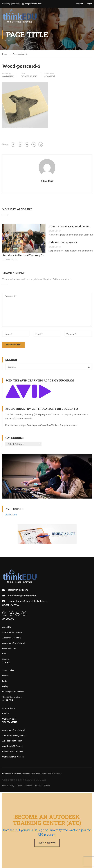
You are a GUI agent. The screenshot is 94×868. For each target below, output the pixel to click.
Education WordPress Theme (15, 775)
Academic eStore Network (14, 645)
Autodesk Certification (12, 742)
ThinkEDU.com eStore (12, 698)
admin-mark (8, 78)
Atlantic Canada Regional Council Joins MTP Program (70, 228)
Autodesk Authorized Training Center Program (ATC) (24, 257)
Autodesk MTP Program (13, 748)
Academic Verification (12, 634)
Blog (4, 655)
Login (89, 4)
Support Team (8, 710)
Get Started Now (47, 843)
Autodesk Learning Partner (14, 737)
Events (5, 677)
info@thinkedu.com (33, 4)
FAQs (5, 683)
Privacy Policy (8, 787)
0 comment (50, 78)
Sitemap (29, 787)
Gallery (5, 688)
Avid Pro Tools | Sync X (63, 244)
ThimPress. (36, 775)
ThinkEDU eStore (42, 787)
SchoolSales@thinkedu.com (22, 597)
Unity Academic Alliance (13, 758)
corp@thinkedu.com (18, 591)
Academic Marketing (11, 639)
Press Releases (9, 650)
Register (79, 4)
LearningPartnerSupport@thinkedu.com (27, 603)
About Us (6, 629)
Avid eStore (11, 516)
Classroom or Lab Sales (13, 753)
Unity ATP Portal (9, 720)
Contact (6, 661)
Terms (19, 787)
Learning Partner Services (13, 693)
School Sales (8, 672)
